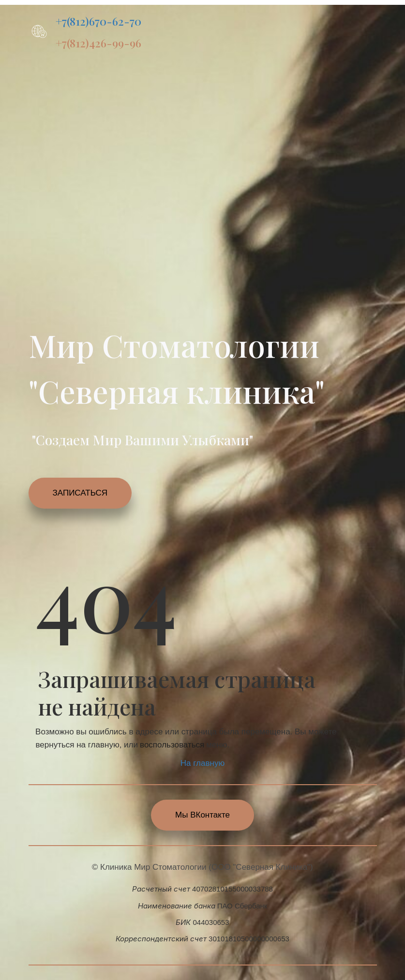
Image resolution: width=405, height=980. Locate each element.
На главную (202, 763)
